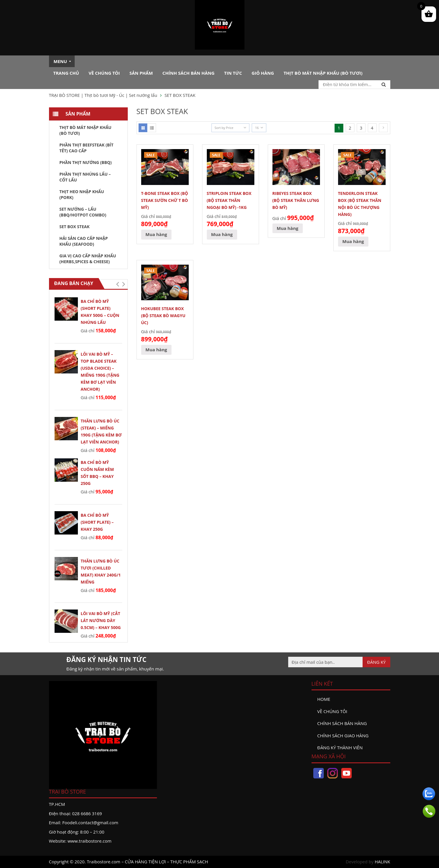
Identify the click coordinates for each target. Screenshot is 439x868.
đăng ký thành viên (340, 748)
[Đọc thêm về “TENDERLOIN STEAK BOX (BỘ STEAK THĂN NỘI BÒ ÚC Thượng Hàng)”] (353, 242)
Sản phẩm (141, 73)
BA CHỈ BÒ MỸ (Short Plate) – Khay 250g (97, 522)
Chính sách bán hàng (189, 73)
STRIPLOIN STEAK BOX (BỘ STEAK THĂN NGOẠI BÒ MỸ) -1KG (229, 200)
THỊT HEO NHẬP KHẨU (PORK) (82, 194)
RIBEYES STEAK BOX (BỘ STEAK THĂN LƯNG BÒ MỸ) (296, 200)
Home (324, 699)
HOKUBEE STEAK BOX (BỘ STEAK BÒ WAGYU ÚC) (163, 316)
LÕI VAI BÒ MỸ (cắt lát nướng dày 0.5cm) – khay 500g (101, 620)
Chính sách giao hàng (343, 736)
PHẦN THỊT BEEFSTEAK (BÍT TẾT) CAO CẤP (86, 148)
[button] (118, 284)
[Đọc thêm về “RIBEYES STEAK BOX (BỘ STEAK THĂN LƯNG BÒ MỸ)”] (288, 228)
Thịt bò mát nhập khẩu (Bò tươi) (323, 73)
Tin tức (233, 73)
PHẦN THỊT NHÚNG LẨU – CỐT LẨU (85, 177)
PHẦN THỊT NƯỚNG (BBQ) (86, 162)
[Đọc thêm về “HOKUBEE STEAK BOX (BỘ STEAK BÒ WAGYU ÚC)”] (156, 350)
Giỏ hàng (263, 73)
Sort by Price (224, 128)
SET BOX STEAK (75, 227)
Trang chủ (66, 73)
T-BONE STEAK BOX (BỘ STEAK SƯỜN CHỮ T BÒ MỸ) (165, 200)
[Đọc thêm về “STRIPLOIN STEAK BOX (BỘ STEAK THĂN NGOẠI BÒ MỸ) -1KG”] (222, 235)
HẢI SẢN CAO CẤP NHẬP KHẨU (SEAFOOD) (84, 241)
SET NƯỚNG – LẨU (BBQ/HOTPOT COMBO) (83, 212)
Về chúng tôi (104, 73)
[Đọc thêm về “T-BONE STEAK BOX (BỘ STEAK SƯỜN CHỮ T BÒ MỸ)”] (156, 235)
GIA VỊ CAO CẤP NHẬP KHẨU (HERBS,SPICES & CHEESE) (88, 259)
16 (257, 128)
